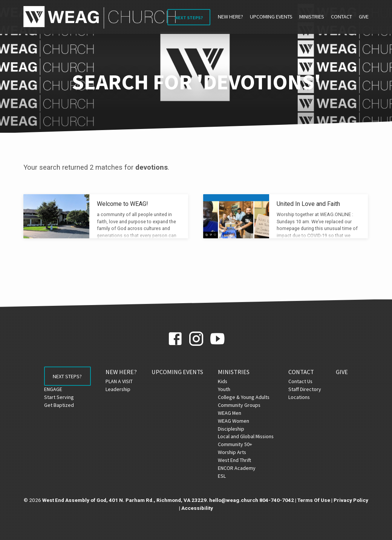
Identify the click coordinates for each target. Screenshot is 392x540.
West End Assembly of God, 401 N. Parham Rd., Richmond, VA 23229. (125, 500)
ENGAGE (49, 392)
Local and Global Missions (250, 436)
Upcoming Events (271, 17)
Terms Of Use (314, 500)
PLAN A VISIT (123, 381)
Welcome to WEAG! (122, 204)
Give (364, 17)
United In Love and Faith (308, 204)
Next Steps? (189, 18)
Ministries (312, 17)
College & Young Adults (248, 397)
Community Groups (244, 405)
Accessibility (197, 508)
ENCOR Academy (241, 468)
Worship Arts (237, 452)
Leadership (122, 389)
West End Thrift (239, 460)
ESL (226, 476)
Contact (341, 17)
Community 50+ (240, 444)
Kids (227, 381)
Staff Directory (309, 389)
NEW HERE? (230, 17)
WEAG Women (238, 421)
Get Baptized (54, 408)
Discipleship (236, 429)
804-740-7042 (277, 500)
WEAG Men (234, 413)
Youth (229, 389)
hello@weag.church (234, 500)
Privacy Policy (351, 500)
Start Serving (54, 400)
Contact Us (305, 381)
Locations (304, 397)
